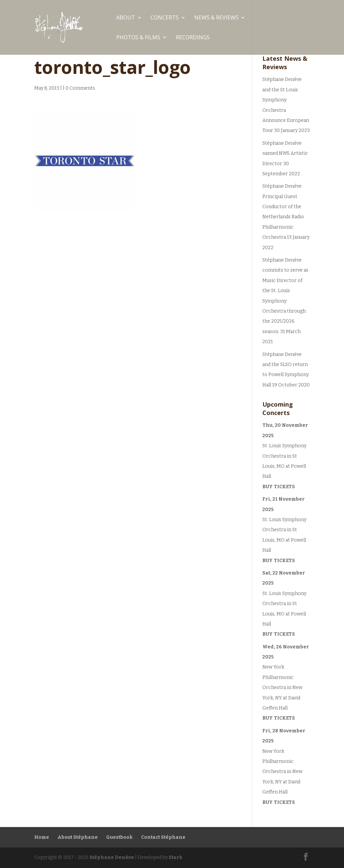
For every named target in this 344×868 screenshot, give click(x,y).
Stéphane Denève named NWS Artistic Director (285, 153)
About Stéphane (78, 837)
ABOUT (126, 18)
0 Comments (80, 88)
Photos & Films (138, 38)
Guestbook (119, 837)
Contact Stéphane (163, 837)
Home (42, 837)
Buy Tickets (279, 487)
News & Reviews (216, 18)
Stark (176, 857)
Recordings (193, 38)
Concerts (165, 18)
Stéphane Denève (112, 857)
